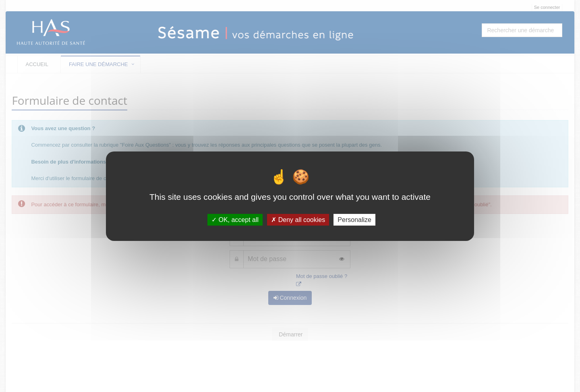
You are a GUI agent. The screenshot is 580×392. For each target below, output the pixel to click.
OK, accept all (235, 219)
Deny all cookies (298, 219)
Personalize (354, 219)
